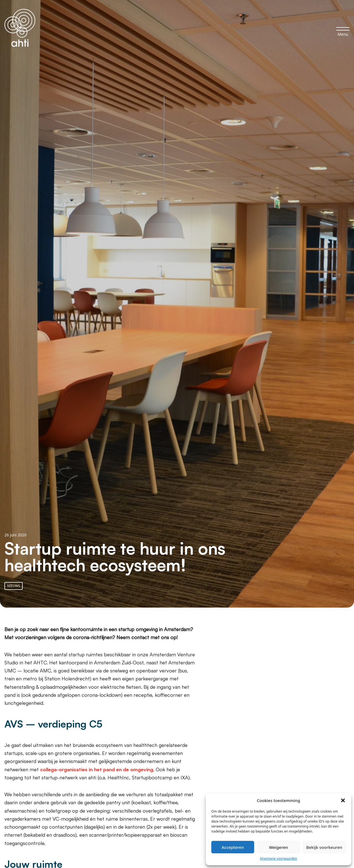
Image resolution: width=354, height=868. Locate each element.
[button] (343, 800)
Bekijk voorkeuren (324, 847)
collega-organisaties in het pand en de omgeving (97, 769)
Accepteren (233, 847)
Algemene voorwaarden (279, 858)
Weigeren (278, 847)
